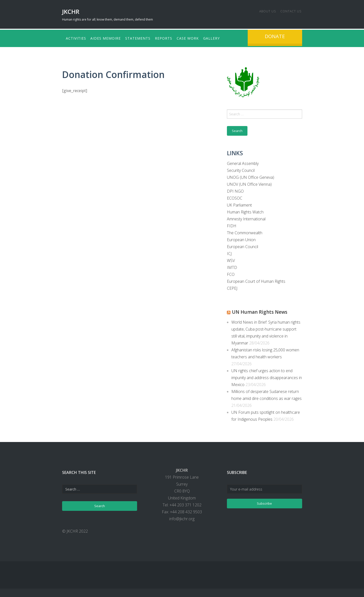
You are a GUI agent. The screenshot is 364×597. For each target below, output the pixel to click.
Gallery (227, 38)
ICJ (229, 253)
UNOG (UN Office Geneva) (251, 176)
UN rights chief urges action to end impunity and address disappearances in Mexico (267, 376)
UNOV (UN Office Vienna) (249, 183)
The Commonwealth (245, 232)
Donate (275, 36)
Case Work (200, 38)
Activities (76, 38)
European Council (243, 246)
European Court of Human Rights (256, 280)
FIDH (232, 225)
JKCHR (71, 12)
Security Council (241, 169)
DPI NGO (235, 190)
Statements (144, 38)
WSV (231, 260)
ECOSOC (235, 197)
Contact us (288, 11)
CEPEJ (232, 287)
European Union (241, 239)
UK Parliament (239, 204)
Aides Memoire (109, 38)
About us (262, 11)
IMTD (232, 266)
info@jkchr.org (182, 517)
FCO (231, 273)
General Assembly (243, 162)
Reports (173, 38)
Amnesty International (246, 218)
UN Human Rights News (265, 311)
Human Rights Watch (245, 211)
